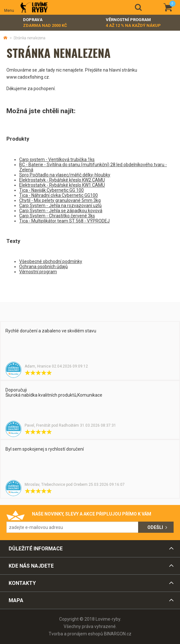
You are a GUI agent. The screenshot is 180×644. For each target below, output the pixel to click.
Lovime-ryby (34, 8)
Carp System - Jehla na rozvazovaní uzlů (60, 206)
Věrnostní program (133, 23)
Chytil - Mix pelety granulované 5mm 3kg (60, 200)
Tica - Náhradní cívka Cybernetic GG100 (59, 195)
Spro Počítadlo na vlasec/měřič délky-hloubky (65, 175)
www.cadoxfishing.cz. (28, 77)
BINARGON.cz (118, 634)
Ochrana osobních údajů (43, 267)
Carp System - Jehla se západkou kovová (61, 211)
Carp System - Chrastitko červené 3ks (57, 216)
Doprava (45, 23)
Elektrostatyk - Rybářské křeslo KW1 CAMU (62, 185)
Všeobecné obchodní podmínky (51, 261)
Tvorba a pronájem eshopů (76, 634)
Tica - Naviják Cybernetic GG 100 (51, 190)
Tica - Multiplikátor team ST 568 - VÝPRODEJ (64, 221)
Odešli (155, 527)
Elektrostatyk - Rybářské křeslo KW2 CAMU (62, 180)
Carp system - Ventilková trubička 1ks (57, 159)
